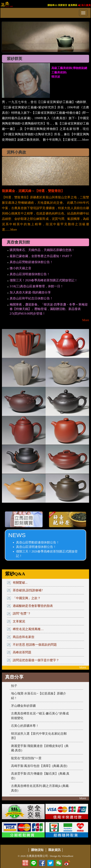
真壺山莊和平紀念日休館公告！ (31, 298)
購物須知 (37, 850)
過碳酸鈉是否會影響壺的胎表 (33, 606)
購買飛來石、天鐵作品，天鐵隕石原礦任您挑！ (42, 250)
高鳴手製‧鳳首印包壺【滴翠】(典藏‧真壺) (39, 766)
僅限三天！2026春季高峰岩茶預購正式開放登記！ (44, 280)
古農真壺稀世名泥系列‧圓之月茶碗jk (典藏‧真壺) (40, 788)
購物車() (52, 5)
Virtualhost (67, 856)
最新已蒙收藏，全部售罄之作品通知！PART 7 (41, 256)
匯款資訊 (54, 850)
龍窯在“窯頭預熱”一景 (26, 758)
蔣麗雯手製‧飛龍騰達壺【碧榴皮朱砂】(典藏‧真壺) (40, 748)
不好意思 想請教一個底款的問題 (35, 645)
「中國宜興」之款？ (27, 598)
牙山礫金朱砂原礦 (23, 706)
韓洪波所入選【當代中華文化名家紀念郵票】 (39, 736)
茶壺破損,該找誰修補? (28, 590)
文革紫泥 (19, 621)
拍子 (14, 686)
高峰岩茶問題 (22, 652)
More (86, 320)
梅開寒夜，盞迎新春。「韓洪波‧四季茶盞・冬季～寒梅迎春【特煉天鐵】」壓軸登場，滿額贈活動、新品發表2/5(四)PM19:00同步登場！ (49, 309)
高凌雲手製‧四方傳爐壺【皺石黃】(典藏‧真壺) (40, 776)
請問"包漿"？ (22, 613)
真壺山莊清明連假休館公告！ (30, 274)
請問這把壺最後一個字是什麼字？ (36, 660)
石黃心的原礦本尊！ (25, 726)
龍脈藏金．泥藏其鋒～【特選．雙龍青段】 (33, 191)
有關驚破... (20, 583)
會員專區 (73, 5)
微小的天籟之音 (20, 268)
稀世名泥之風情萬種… (28, 629)
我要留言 (63, 5)
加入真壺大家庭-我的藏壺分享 (30, 292)
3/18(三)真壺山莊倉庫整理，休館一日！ (37, 286)
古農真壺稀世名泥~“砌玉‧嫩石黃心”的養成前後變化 (40, 716)
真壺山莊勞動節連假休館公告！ (31, 262)
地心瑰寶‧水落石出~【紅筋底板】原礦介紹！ (39, 696)
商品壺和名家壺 (24, 637)
